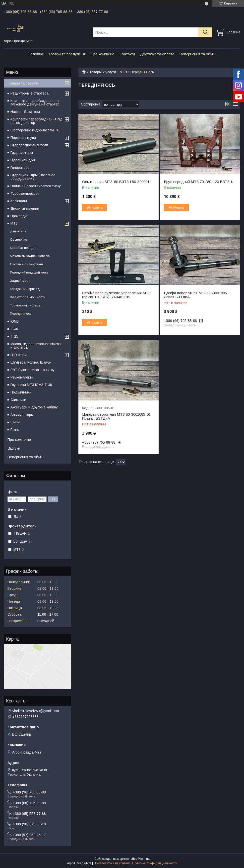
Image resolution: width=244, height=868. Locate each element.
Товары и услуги (103, 72)
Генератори (20, 168)
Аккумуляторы (22, 415)
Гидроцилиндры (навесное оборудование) (33, 177)
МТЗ (123, 72)
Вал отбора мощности (28, 297)
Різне (15, 430)
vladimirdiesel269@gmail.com (36, 711)
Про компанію (103, 54)
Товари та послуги (64, 54)
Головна (36, 54)
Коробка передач (24, 248)
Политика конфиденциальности (155, 863)
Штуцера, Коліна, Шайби (31, 362)
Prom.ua (144, 859)
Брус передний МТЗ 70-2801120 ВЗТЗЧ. (198, 182)
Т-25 (14, 336)
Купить (97, 207)
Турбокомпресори (25, 193)
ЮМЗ (15, 321)
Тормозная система (25, 305)
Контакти (127, 54)
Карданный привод (25, 289)
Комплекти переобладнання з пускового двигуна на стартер (35, 102)
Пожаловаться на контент (112, 863)
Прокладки (19, 216)
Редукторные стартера (30, 93)
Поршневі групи (23, 138)
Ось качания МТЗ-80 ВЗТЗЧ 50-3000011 (117, 182)
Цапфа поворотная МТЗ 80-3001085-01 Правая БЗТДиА (116, 416)
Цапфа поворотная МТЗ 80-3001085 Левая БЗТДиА (195, 295)
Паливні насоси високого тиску (36, 186)
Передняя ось (21, 314)
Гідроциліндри (23, 160)
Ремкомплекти (22, 377)
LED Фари (19, 355)
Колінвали (19, 201)
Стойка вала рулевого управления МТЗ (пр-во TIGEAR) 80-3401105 (116, 295)
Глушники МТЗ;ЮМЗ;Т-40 (31, 385)
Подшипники (21, 392)
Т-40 (14, 329)
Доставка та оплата (157, 54)
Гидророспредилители (29, 145)
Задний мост (20, 281)
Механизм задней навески (30, 256)
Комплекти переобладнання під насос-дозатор (36, 121)
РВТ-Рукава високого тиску (32, 370)
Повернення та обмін (198, 54)
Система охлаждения (27, 264)
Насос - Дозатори (25, 112)
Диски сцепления (25, 208)
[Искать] (205, 32)
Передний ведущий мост (29, 272)
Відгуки (14, 448)
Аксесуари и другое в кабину (34, 407)
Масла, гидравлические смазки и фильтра (36, 346)
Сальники (18, 400)
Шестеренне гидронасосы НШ (35, 130)
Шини (15, 422)
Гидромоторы (22, 153)
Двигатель (18, 231)
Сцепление (18, 240)
